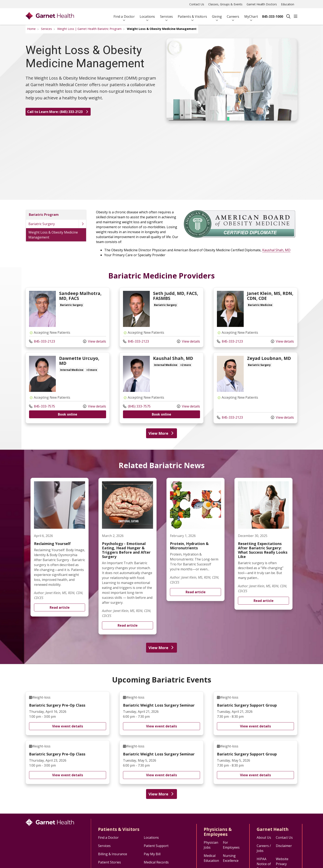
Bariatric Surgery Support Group (255, 713)
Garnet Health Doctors (262, 4)
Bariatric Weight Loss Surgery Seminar (161, 713)
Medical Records (156, 862)
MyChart (251, 15)
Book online (68, 414)
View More (161, 433)
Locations (147, 15)
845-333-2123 (42, 341)
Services (167, 15)
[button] (296, 16)
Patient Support (156, 846)
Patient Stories (109, 862)
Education (288, 4)
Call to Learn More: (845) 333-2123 (58, 112)
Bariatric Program (44, 215)
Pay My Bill (152, 854)
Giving (217, 15)
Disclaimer (284, 846)
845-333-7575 (42, 406)
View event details (68, 726)
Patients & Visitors (192, 15)
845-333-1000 (273, 16)
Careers (233, 15)
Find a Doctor (124, 15)
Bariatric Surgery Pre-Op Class (68, 713)
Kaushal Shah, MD (276, 250)
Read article (60, 547)
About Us (264, 837)
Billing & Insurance (113, 854)
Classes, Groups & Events (225, 4)
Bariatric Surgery (42, 224)
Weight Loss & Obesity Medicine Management (53, 235)
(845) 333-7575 (137, 406)
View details (95, 341)
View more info (68, 317)
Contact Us (197, 4)
